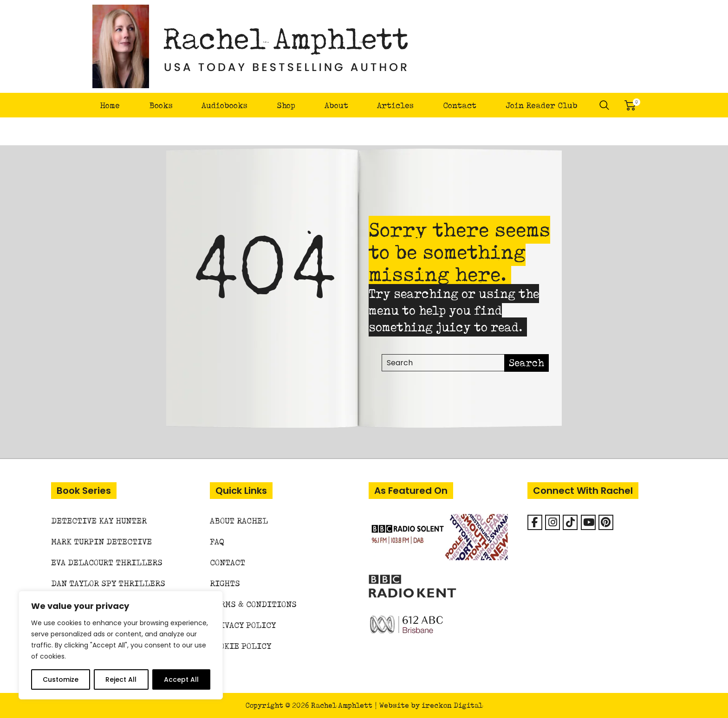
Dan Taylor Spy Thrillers (108, 583)
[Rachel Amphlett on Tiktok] (570, 522)
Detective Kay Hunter (99, 521)
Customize (61, 679)
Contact (460, 105)
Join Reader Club (542, 105)
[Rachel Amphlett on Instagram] (552, 522)
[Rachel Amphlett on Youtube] (588, 522)
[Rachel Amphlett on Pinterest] (606, 522)
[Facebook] (535, 522)
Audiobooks (224, 105)
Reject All (121, 679)
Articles (395, 105)
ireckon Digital (452, 705)
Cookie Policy (240, 646)
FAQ (217, 541)
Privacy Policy (243, 625)
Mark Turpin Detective (101, 541)
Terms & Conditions (253, 604)
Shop (286, 105)
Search (604, 105)
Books (161, 105)
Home (110, 105)
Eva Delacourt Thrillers (107, 562)
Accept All (181, 679)
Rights (225, 583)
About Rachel (239, 521)
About (336, 105)
